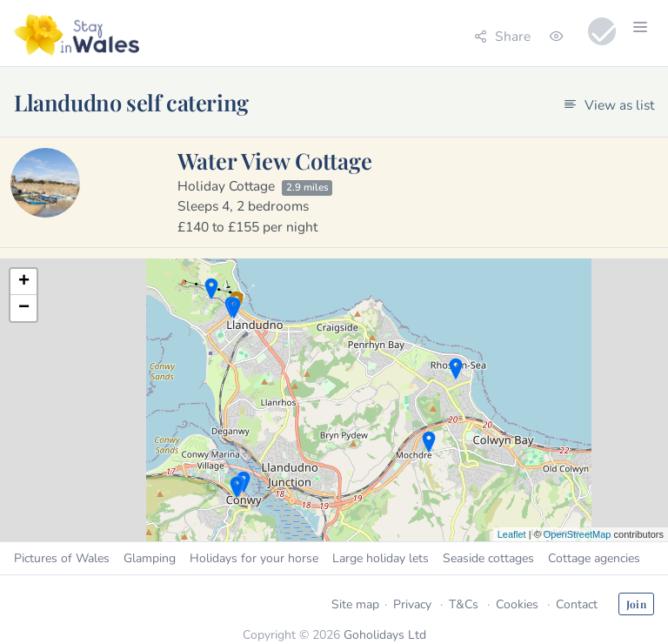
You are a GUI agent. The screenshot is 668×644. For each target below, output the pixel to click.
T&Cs (464, 604)
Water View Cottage (275, 160)
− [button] (24, 308)
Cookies (517, 604)
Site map (355, 604)
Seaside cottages (488, 558)
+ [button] (24, 282)
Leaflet (512, 534)
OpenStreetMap (578, 534)
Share (502, 36)
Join (636, 604)
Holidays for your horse (254, 558)
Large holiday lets (381, 558)
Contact (577, 604)
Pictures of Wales (62, 558)
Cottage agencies (594, 558)
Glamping (150, 558)
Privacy (412, 604)
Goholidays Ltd (385, 635)
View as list (609, 105)
